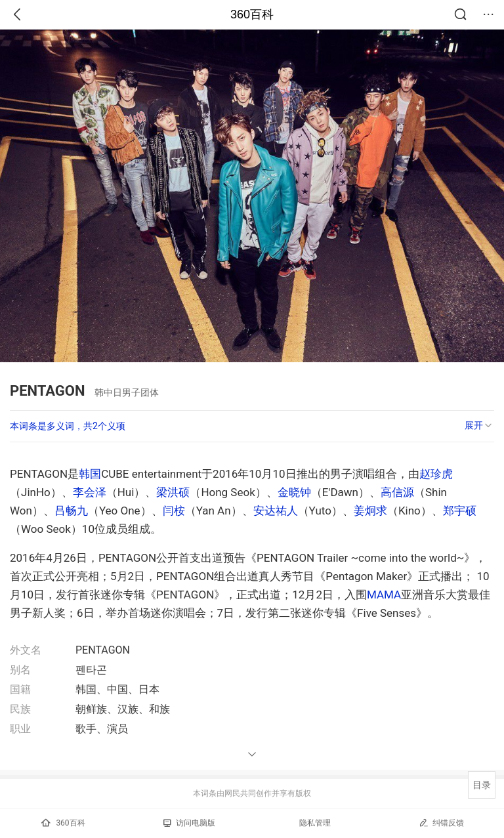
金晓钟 (294, 492)
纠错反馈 (441, 823)
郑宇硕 (460, 511)
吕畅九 (71, 511)
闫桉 (174, 511)
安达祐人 (276, 511)
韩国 (90, 474)
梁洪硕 (173, 492)
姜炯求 (370, 511)
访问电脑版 (189, 823)
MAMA (384, 595)
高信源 (397, 492)
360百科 (252, 14)
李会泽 (90, 492)
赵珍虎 (436, 474)
